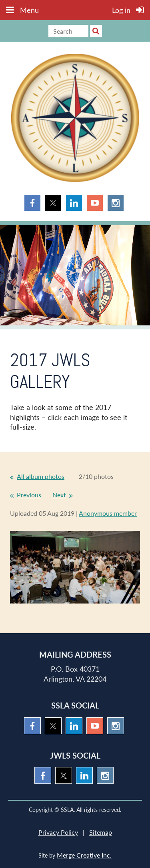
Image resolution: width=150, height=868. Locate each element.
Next (59, 495)
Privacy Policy (58, 832)
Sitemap (101, 832)
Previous (29, 495)
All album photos (41, 476)
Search (96, 31)
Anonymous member (108, 513)
